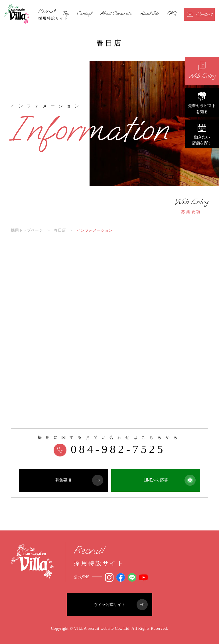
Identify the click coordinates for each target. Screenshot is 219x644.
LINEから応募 (170, 480)
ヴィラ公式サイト (121, 605)
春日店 (60, 230)
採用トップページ (27, 230)
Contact (200, 14)
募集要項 (191, 206)
